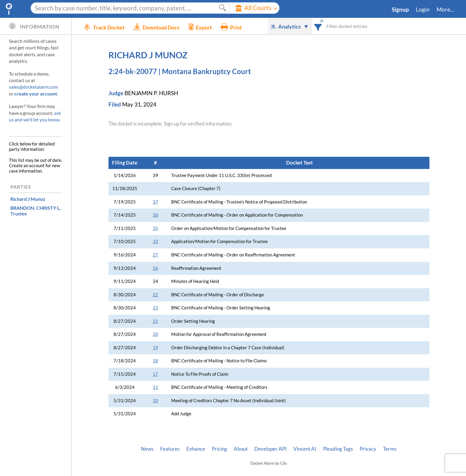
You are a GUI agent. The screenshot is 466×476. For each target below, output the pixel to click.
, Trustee (36, 211)
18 (155, 361)
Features (170, 449)
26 (155, 268)
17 (155, 374)
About (241, 449)
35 (155, 228)
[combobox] (318, 26)
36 (155, 215)
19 (155, 348)
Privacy (368, 449)
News (147, 449)
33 (155, 241)
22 (155, 295)
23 (155, 308)
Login (423, 10)
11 (155, 387)
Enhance (196, 449)
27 (155, 255)
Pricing (219, 449)
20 (155, 334)
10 (155, 401)
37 (155, 202)
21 (155, 321)
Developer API (270, 449)
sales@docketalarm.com (33, 87)
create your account (36, 94)
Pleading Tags (338, 449)
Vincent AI (305, 449)
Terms (390, 449)
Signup (400, 10)
